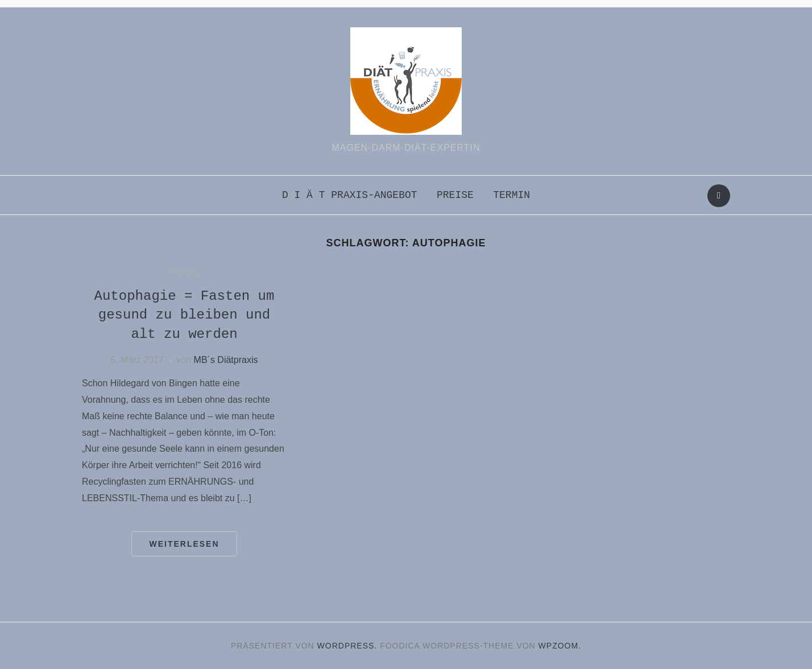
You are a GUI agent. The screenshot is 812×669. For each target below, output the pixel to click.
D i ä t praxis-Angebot (350, 195)
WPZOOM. (560, 646)
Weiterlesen (184, 544)
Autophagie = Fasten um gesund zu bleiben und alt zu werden (184, 315)
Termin (511, 195)
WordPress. (347, 646)
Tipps (184, 273)
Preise (455, 195)
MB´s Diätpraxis (226, 360)
